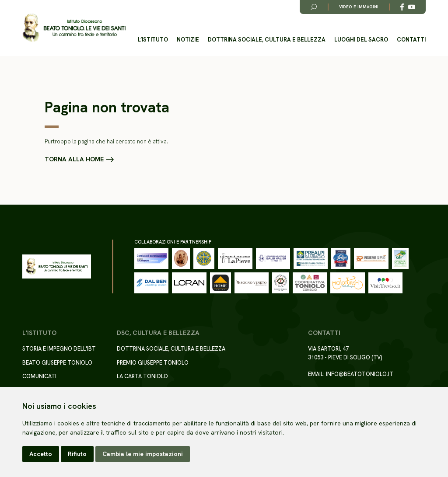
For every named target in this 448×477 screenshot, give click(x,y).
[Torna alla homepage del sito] (74, 28)
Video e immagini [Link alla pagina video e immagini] (359, 7)
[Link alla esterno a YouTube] (412, 7)
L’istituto (153, 40)
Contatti (411, 40)
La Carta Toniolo (142, 376)
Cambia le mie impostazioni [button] (143, 454)
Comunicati (39, 376)
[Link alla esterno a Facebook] (402, 7)
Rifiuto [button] (77, 454)
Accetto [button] (41, 454)
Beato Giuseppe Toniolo (57, 363)
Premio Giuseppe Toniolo (153, 363)
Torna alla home (74, 159)
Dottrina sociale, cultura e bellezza (267, 40)
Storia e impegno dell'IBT (59, 349)
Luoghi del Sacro (361, 40)
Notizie (188, 40)
